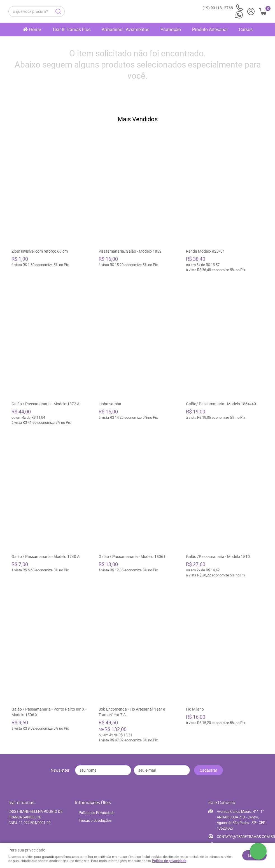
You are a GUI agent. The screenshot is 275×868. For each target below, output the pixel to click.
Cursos (246, 29)
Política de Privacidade (97, 810)
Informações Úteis (93, 800)
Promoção (171, 29)
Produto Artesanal (210, 29)
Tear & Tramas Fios (71, 29)
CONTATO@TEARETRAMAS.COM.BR (246, 834)
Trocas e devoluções (95, 818)
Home (35, 29)
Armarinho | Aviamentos (125, 29)
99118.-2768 (223, 8)
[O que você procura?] (58, 11)
